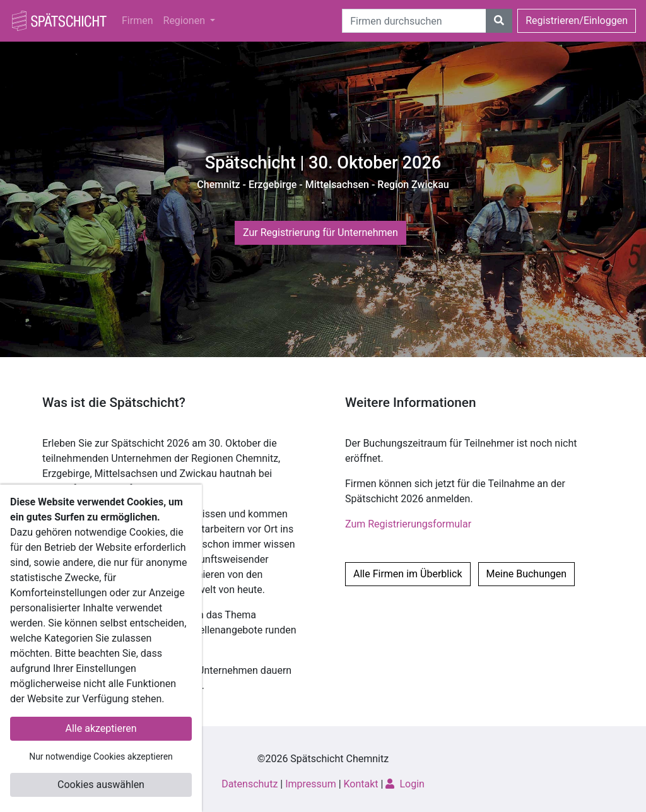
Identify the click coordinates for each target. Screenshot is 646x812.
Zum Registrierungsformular (408, 524)
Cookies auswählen (101, 785)
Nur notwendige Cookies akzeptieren (101, 756)
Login (405, 784)
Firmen (138, 21)
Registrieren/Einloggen (577, 21)
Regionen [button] (185, 21)
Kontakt (361, 784)
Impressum (311, 784)
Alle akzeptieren (101, 728)
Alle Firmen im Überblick (408, 574)
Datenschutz (250, 784)
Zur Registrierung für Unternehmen (320, 232)
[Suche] (414, 21)
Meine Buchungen (527, 574)
